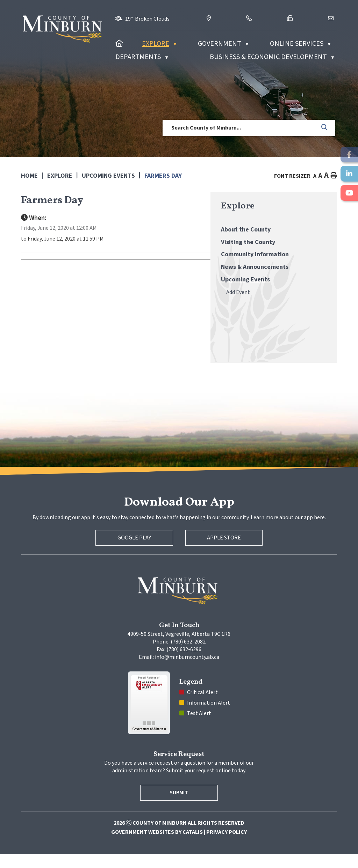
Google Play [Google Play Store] (134, 552)
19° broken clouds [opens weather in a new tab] (147, 19)
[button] (325, 128)
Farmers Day (163, 176)
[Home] (119, 44)
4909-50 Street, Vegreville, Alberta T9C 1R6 (179, 648)
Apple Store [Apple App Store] (224, 552)
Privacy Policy (227, 846)
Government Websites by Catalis (157, 846)
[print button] (334, 176)
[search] (239, 128)
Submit (179, 807)
